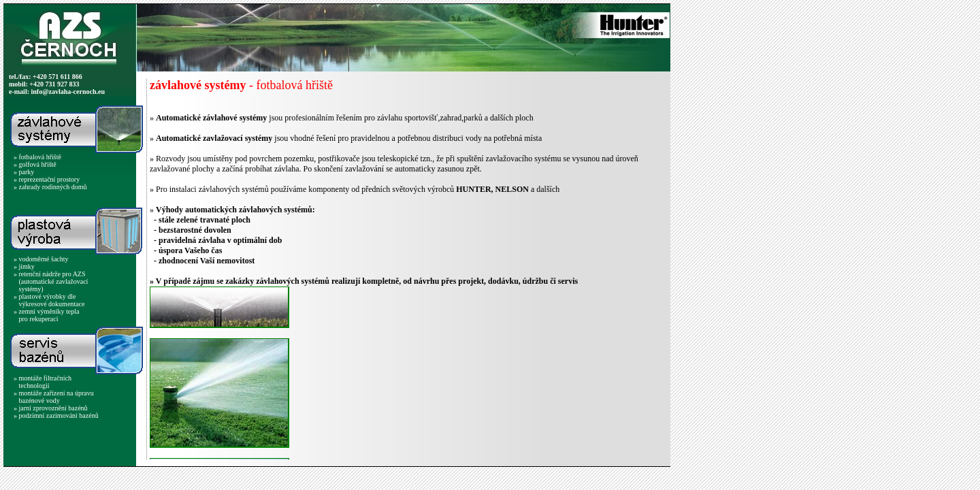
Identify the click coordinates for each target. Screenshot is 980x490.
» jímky (24, 266)
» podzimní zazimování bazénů (56, 415)
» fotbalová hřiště (37, 157)
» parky (24, 172)
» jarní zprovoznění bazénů (51, 408)
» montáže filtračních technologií (43, 382)
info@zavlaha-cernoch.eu (68, 92)
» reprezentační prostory (47, 179)
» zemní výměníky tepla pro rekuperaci (46, 315)
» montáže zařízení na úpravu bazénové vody (54, 397)
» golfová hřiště (35, 164)
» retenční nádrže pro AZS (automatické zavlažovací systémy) (51, 281)
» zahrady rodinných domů (50, 187)
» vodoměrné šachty (41, 259)
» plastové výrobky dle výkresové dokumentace (49, 300)
